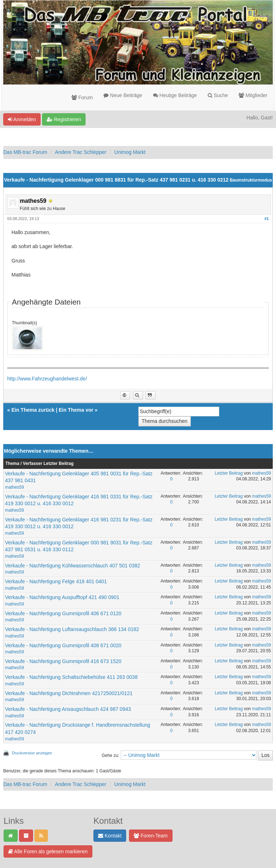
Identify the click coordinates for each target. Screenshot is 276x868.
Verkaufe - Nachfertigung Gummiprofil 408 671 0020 (63, 645)
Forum (82, 97)
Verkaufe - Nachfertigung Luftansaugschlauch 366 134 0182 (72, 629)
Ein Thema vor (76, 410)
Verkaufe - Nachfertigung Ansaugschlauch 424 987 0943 (68, 709)
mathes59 (15, 487)
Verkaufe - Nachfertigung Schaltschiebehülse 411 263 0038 (71, 677)
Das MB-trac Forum (25, 152)
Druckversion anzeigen (32, 753)
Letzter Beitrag (229, 473)
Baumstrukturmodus (251, 180)
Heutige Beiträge (175, 95)
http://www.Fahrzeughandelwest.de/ (47, 379)
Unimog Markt (130, 152)
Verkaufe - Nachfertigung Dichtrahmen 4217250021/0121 (69, 693)
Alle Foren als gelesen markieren (48, 851)
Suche (218, 95)
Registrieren (64, 119)
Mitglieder (253, 95)
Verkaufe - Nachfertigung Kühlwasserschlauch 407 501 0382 (73, 566)
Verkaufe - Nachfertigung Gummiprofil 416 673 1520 (63, 661)
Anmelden (22, 119)
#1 (267, 219)
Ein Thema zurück (33, 410)
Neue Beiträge (123, 95)
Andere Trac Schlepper (81, 152)
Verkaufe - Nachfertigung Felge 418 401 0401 (56, 581)
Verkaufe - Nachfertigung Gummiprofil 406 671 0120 (63, 613)
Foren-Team (151, 836)
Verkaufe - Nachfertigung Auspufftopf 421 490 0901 (62, 597)
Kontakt (110, 836)
